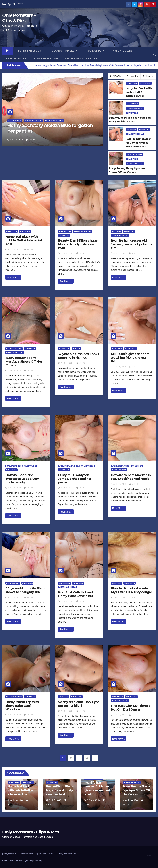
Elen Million (133, 104)
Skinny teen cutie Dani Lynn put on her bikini (79, 704)
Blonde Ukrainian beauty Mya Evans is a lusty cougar (131, 590)
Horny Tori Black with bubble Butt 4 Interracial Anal (24, 240)
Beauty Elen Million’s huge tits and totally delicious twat (78, 244)
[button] (155, 55)
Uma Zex (76, 349)
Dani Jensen (117, 697)
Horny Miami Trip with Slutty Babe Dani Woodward (22, 706)
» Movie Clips (94, 51)
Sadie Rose (131, 349)
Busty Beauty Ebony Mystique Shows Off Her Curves (24, 361)
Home (148, 855)
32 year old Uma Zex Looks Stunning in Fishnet (78, 356)
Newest (116, 76)
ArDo (30, 140)
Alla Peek (116, 583)
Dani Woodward (14, 697)
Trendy (148, 76)
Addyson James (66, 466)
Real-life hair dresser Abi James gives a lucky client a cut (131, 244)
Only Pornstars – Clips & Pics (33, 854)
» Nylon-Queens (122, 51)
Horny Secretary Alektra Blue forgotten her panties (50, 128)
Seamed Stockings (54, 121)
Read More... (13, 277)
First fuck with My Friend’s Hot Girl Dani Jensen (130, 708)
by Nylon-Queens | (25, 861)
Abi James (131, 129)
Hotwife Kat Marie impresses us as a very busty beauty (22, 479)
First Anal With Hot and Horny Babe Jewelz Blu (75, 594)
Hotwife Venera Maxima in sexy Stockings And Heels (131, 477)
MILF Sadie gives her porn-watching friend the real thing (131, 358)
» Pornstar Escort (30, 51)
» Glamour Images (63, 51)
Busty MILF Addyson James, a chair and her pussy (75, 479)
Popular (132, 76)
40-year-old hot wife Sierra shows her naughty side (25, 590)
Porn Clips (132, 83)
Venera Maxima (119, 470)
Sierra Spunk (13, 583)
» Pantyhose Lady (46, 59)
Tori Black (145, 83)
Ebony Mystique (134, 154)
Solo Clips (132, 113)
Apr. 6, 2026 (16, 140)
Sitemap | (38, 861)
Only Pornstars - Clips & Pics (31, 832)
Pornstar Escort (33, 121)
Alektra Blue (15, 121)
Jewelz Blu (64, 583)
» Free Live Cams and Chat (84, 59)
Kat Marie (11, 466)
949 (87, 758)
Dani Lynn (63, 697)
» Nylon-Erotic (16, 59)
